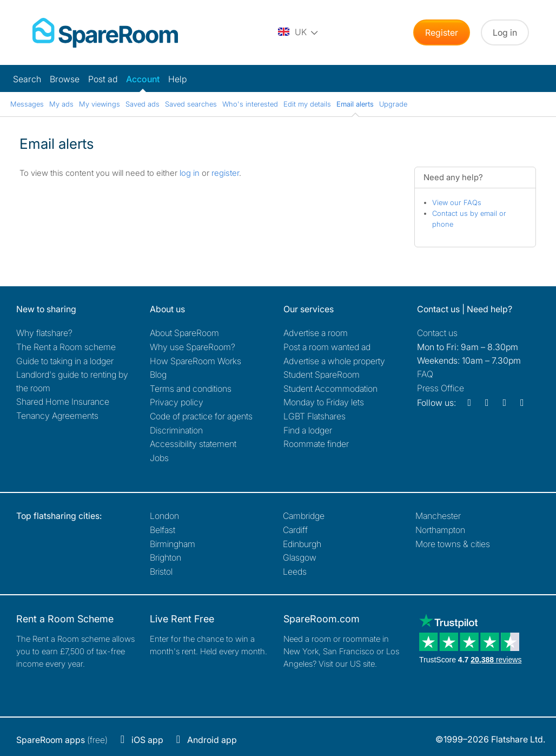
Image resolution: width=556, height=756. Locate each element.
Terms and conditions (191, 389)
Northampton (440, 530)
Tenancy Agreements (57, 416)
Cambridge (304, 516)
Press (441, 388)
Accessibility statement (193, 444)
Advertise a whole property (334, 361)
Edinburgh (302, 544)
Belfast (163, 530)
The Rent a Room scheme (66, 347)
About (184, 333)
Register (442, 32)
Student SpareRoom (322, 374)
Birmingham (173, 544)
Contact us (437, 333)
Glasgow (300, 557)
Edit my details (307, 104)
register (225, 173)
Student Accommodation (330, 389)
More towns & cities (453, 544)
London (164, 516)
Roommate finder (316, 444)
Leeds (295, 571)
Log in (505, 32)
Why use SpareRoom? (193, 347)
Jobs (159, 458)
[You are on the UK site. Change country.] (299, 32)
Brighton (166, 557)
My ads (61, 104)
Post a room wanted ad (327, 347)
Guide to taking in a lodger (65, 361)
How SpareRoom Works (196, 361)
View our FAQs (457, 202)
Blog (158, 374)
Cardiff (295, 530)
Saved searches (191, 104)
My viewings (100, 104)
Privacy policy (177, 402)
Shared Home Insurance (63, 402)
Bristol (161, 571)
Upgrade (393, 104)
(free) (62, 740)
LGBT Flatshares (315, 416)
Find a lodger (308, 430)
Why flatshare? (44, 333)
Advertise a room (316, 333)
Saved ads (143, 104)
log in (190, 173)
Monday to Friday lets (324, 402)
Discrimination (176, 430)
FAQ (425, 374)
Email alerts (355, 104)
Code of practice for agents (201, 416)
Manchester (438, 516)
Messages (27, 104)
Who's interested (250, 104)
